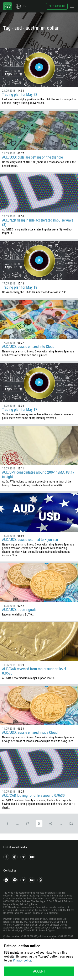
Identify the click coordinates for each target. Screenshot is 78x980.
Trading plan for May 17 (20, 409)
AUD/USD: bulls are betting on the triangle (32, 157)
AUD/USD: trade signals (19, 610)
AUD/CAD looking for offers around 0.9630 (33, 795)
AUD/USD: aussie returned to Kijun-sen (30, 540)
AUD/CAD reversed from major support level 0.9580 (34, 671)
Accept (39, 971)
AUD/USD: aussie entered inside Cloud (30, 732)
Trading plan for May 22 (20, 94)
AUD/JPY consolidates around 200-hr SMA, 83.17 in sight (38, 474)
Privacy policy (22, 960)
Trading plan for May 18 (20, 287)
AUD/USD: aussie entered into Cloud (28, 347)
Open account (57, 6)
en (25, 6)
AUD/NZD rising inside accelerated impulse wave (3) (38, 222)
